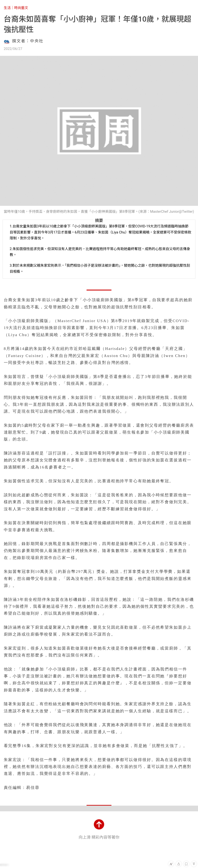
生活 (7, 8)
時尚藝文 (21, 8)
